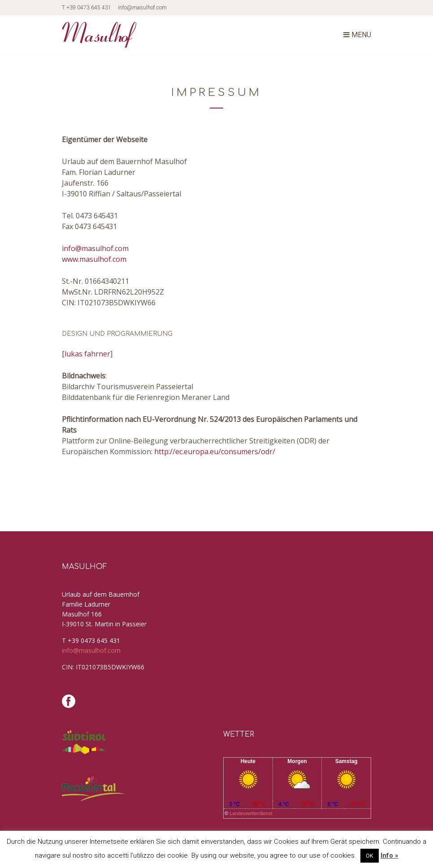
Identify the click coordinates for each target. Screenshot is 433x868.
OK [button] (370, 856)
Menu (357, 35)
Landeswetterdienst (251, 813)
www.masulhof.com (94, 259)
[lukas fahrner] (87, 354)
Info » (390, 855)
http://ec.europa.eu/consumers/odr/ (215, 451)
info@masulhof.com (142, 8)
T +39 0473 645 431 (87, 8)
